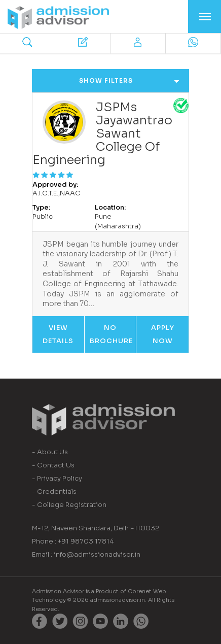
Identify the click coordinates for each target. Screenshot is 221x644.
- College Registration (69, 505)
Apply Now (163, 334)
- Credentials (54, 492)
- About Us (50, 452)
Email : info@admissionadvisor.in (86, 554)
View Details (58, 334)
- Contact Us (53, 465)
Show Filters (129, 80)
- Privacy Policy (57, 478)
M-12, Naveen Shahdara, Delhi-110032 (96, 528)
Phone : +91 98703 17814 (73, 541)
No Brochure (111, 334)
